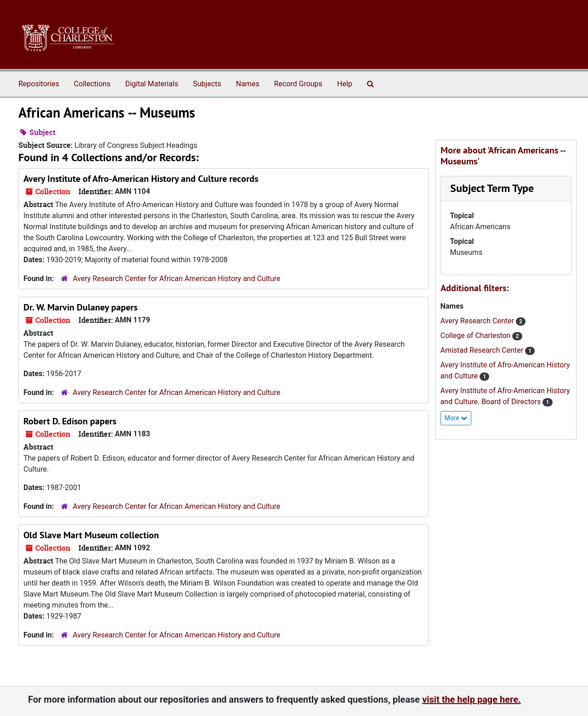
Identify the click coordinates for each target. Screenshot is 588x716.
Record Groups (298, 84)
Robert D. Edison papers (70, 421)
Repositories (39, 84)
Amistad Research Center (483, 350)
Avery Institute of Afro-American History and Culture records (141, 179)
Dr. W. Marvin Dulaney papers (80, 307)
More (456, 418)
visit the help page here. (472, 699)
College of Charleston (477, 335)
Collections (92, 84)
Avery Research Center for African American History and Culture (176, 279)
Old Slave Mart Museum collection (91, 535)
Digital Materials (152, 84)
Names (248, 84)
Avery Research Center (478, 321)
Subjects (207, 84)
